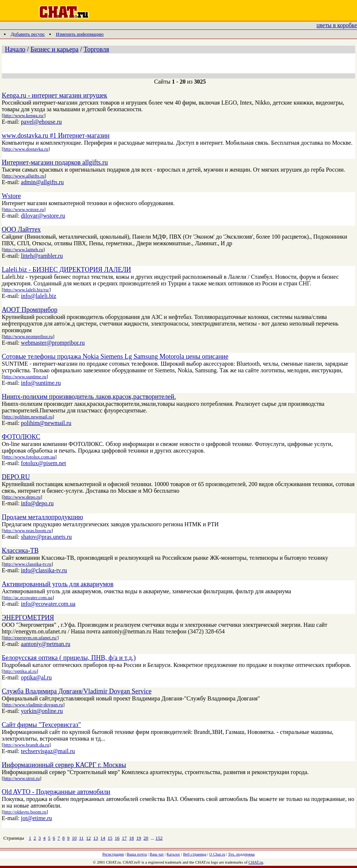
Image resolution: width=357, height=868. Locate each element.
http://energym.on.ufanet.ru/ (30, 638)
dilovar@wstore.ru (43, 216)
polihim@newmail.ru (46, 423)
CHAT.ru (256, 862)
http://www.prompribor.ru (28, 336)
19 (139, 838)
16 (117, 838)
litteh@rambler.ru (42, 256)
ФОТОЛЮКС (21, 437)
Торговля (96, 49)
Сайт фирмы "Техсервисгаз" (41, 725)
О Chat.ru (217, 854)
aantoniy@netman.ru (46, 644)
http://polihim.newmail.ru (28, 417)
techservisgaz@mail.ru (48, 751)
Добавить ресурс (28, 34)
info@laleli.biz (39, 296)
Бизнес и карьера (54, 49)
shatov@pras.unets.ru (46, 537)
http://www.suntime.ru (25, 377)
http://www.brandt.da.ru (26, 745)
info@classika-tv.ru (44, 570)
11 (82, 838)
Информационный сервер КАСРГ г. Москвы (64, 765)
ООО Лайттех (21, 229)
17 (124, 838)
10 (74, 838)
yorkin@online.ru (42, 711)
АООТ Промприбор (30, 310)
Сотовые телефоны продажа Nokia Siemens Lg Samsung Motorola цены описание (115, 356)
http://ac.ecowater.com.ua (28, 598)
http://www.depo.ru (22, 497)
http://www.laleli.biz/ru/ (26, 290)
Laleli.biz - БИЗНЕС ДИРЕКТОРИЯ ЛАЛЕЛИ (66, 270)
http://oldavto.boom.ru (25, 812)
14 (103, 838)
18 (132, 838)
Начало (15, 49)
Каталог (174, 854)
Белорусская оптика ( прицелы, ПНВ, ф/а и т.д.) (69, 658)
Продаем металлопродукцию (43, 517)
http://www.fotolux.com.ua (29, 457)
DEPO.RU (16, 477)
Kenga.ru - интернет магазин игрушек (54, 95)
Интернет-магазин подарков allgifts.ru (55, 162)
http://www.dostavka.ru (26, 149)
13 (96, 838)
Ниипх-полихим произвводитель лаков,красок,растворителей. (89, 397)
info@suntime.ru (41, 383)
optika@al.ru (36, 677)
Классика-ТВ (20, 551)
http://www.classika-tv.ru (27, 564)
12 (89, 838)
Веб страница (195, 854)
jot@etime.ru (37, 818)
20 (146, 838)
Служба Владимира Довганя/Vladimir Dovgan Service (77, 691)
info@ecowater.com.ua (48, 604)
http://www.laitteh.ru (23, 249)
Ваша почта (137, 854)
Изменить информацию (80, 34)
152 (159, 838)
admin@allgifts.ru (43, 182)
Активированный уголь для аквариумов (58, 584)
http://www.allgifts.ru (24, 176)
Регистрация (113, 854)
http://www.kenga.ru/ (24, 115)
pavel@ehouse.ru (41, 122)
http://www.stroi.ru (22, 778)
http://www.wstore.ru (24, 209)
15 (110, 838)
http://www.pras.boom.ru (27, 530)
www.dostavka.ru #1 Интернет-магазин (56, 136)
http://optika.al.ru (20, 671)
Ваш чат (157, 854)
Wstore (11, 196)
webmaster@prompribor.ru (53, 343)
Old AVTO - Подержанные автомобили (56, 792)
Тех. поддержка (241, 854)
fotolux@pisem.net (44, 463)
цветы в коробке (337, 25)
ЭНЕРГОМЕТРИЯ (28, 618)
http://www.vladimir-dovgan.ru (33, 705)
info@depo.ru (37, 503)
